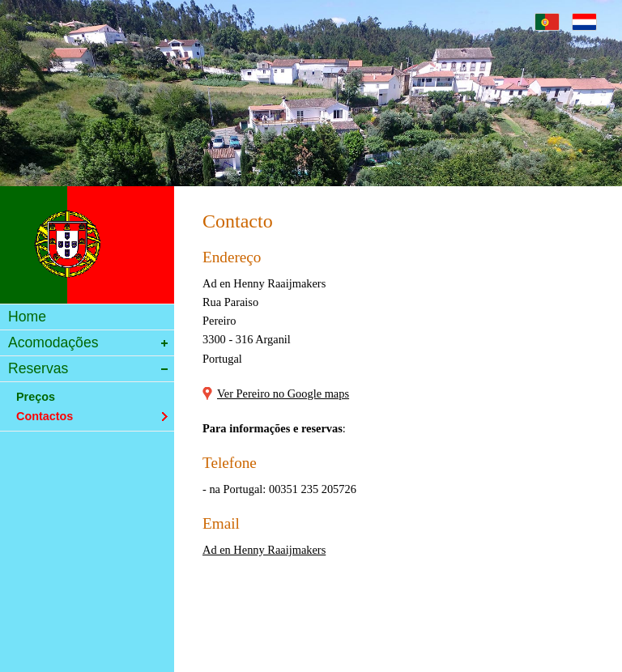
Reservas (85, 370)
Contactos (85, 416)
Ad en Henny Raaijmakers (264, 550)
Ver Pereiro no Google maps (283, 393)
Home (85, 318)
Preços (85, 397)
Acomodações (85, 344)
